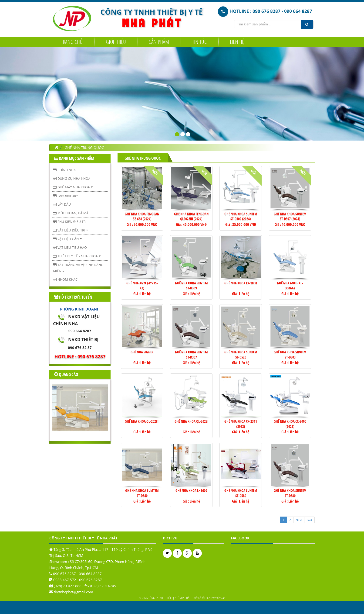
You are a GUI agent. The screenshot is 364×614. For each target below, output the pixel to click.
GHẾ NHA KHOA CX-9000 (241, 283)
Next (299, 520)
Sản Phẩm (159, 41)
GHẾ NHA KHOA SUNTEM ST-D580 (241, 493)
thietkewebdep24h (216, 598)
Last (309, 520)
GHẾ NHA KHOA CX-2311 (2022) (241, 424)
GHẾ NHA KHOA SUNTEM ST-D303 (290, 354)
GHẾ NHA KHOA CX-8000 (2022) (290, 424)
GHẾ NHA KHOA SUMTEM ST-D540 (142, 493)
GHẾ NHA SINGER (142, 352)
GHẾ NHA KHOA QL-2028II (142, 421)
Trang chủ (72, 41)
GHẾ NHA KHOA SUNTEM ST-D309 (191, 285)
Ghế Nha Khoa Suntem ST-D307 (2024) (290, 216)
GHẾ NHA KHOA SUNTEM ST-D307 (191, 354)
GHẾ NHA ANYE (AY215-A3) (142, 285)
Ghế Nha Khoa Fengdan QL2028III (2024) (191, 216)
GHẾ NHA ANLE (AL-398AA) (290, 285)
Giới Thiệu (116, 41)
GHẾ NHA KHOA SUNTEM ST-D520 (241, 354)
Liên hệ (237, 41)
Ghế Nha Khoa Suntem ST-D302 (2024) (241, 216)
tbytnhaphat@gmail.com (73, 594)
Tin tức (199, 41)
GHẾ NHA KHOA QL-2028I (191, 421)
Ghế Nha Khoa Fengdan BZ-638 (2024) (142, 216)
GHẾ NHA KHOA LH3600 (191, 490)
